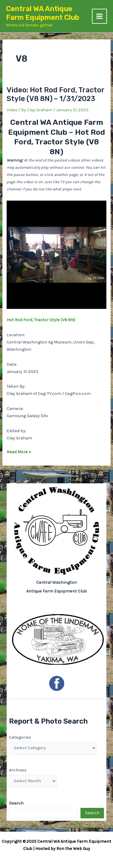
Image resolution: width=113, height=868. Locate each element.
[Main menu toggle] (99, 16)
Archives (18, 770)
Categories (20, 737)
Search (92, 813)
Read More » (19, 452)
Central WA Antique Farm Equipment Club (43, 13)
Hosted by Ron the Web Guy (63, 849)
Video (12, 110)
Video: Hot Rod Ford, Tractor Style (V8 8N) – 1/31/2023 (55, 94)
